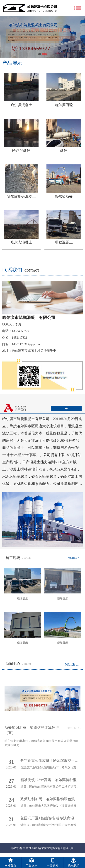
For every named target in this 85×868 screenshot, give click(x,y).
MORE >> (74, 558)
